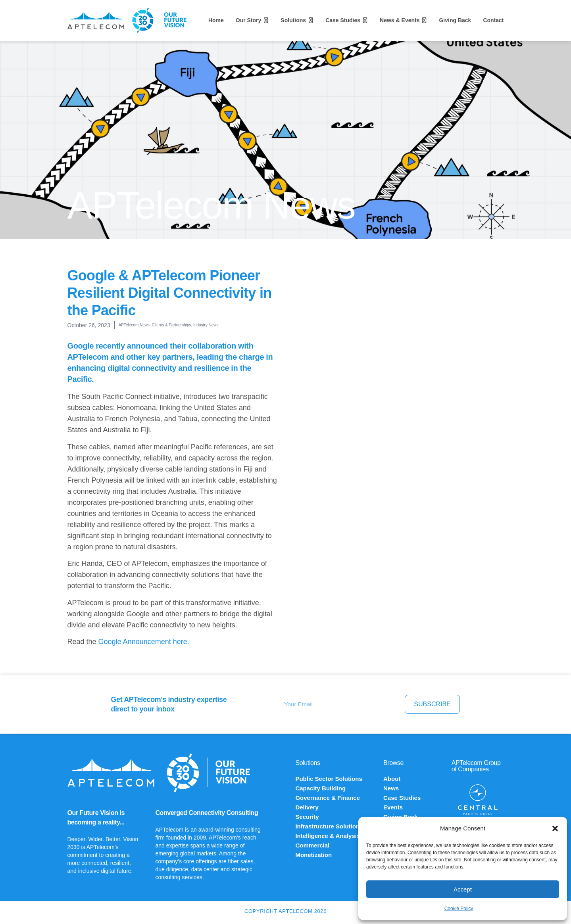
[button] (555, 828)
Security (307, 817)
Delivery (307, 807)
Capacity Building (320, 788)
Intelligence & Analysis (328, 836)
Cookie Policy (459, 909)
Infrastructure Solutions (329, 826)
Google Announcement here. (144, 642)
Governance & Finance (328, 798)
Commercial (312, 845)
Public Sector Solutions (329, 779)
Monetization (313, 855)
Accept (463, 889)
